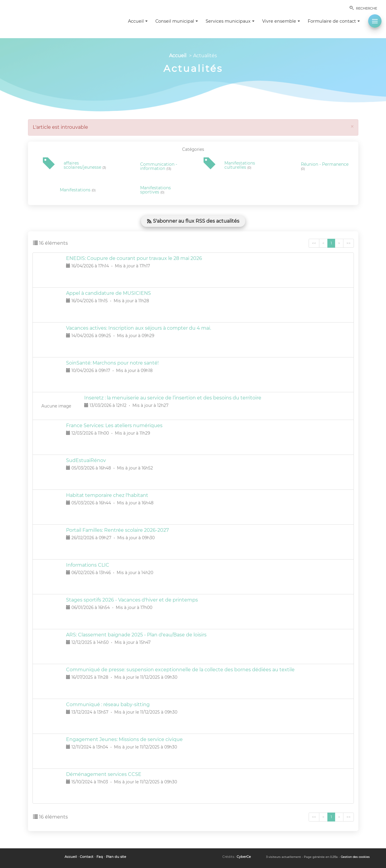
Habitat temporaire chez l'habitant (107, 495)
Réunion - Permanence (325, 166)
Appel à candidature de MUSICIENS (108, 293)
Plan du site (116, 857)
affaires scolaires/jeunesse (85, 165)
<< (314, 243)
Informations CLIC (88, 565)
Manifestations (78, 190)
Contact (87, 857)
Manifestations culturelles (240, 165)
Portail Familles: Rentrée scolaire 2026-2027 (117, 530)
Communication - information (159, 166)
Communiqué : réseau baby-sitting (108, 705)
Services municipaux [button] (230, 21)
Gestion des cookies (355, 857)
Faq (100, 857)
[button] (375, 21)
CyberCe (244, 857)
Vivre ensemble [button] (281, 21)
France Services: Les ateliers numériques (114, 426)
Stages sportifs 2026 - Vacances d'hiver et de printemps (132, 600)
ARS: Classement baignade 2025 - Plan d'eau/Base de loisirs (136, 635)
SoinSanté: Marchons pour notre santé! (112, 363)
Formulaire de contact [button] (334, 21)
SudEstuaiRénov (86, 460)
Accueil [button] (138, 21)
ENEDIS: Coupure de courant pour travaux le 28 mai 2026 (134, 258)
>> (349, 243)
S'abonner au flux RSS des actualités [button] (193, 221)
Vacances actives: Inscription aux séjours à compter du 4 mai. (139, 328)
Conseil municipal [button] (177, 21)
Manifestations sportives (156, 190)
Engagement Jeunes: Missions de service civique (124, 739)
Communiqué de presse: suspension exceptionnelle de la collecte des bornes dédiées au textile (180, 670)
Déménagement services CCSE (104, 774)
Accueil (178, 56)
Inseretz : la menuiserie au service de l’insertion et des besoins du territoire (173, 398)
